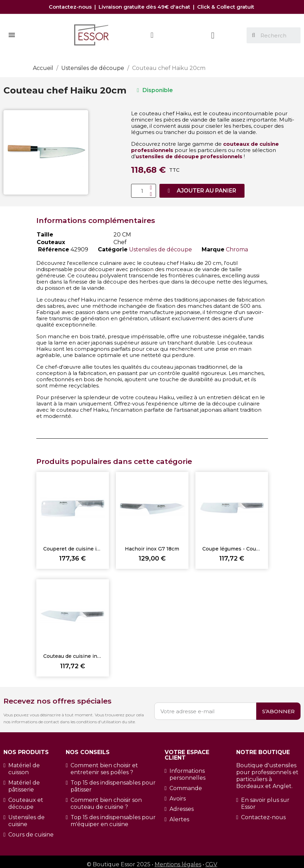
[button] (202, 191)
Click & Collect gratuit (226, 7)
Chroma (237, 249)
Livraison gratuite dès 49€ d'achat (145, 7)
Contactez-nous (72, 7)
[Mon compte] (152, 35)
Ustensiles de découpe (160, 249)
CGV (211, 864)
